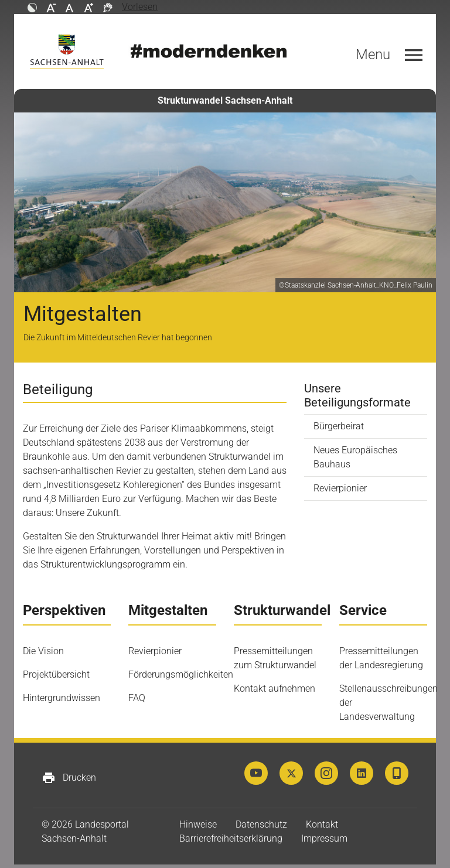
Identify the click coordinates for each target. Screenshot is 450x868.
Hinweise (198, 824)
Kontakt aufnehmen (275, 688)
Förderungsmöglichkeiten (181, 674)
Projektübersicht (56, 674)
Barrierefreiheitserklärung (231, 838)
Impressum (324, 838)
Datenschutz (261, 824)
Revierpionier (340, 488)
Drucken (69, 778)
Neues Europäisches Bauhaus (355, 457)
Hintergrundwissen (62, 698)
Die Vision (43, 651)
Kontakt (322, 824)
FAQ (137, 698)
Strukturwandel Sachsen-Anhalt (225, 100)
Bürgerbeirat (339, 426)
